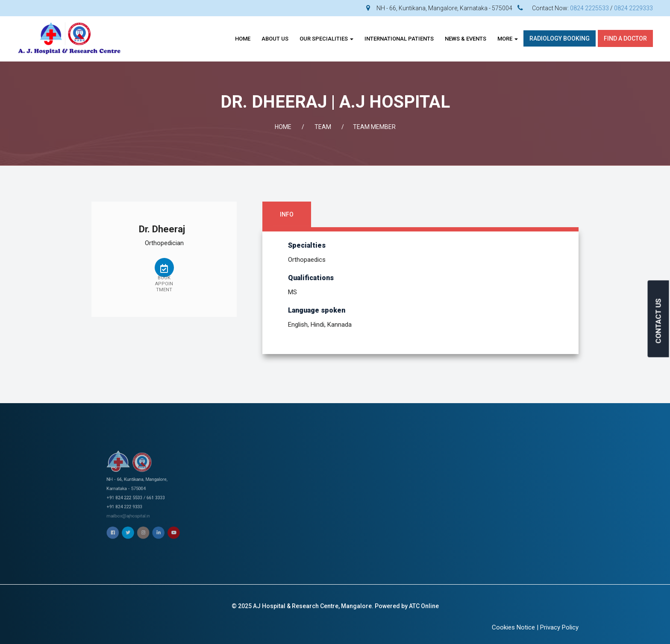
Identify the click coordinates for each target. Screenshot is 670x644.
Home (243, 39)
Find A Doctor (625, 38)
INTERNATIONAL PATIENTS (399, 39)
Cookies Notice (513, 627)
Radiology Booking (560, 38)
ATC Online (424, 606)
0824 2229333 (633, 8)
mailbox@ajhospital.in (142, 497)
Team (323, 127)
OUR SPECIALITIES (326, 39)
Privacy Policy (559, 627)
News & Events (466, 39)
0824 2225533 (589, 8)
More (508, 39)
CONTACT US (658, 321)
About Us (275, 39)
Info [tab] (287, 214)
